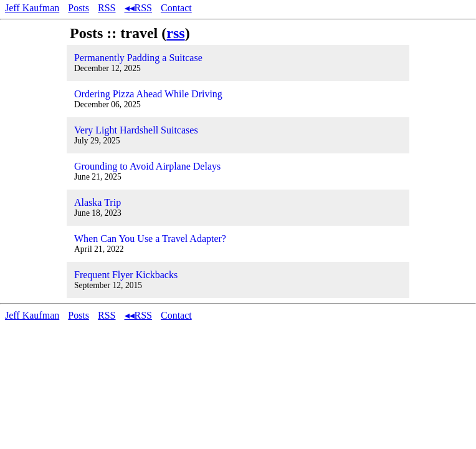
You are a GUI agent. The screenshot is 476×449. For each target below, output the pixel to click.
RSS (107, 8)
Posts (79, 8)
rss (175, 33)
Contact (176, 8)
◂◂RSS (138, 8)
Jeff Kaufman (32, 8)
